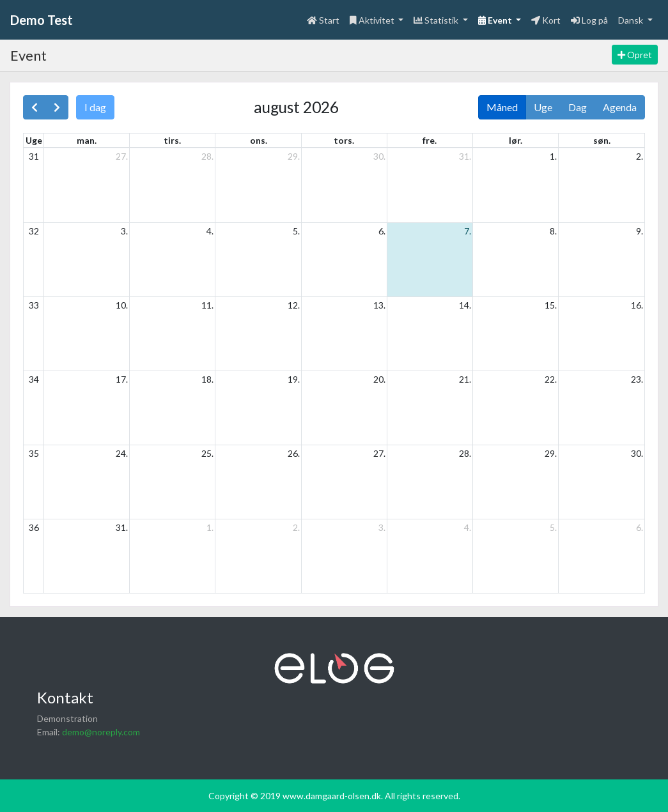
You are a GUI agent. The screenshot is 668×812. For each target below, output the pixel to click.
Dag (578, 107)
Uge (543, 107)
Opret (635, 55)
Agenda (620, 107)
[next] (57, 107)
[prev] (35, 107)
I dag (95, 107)
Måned (502, 107)
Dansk (632, 20)
